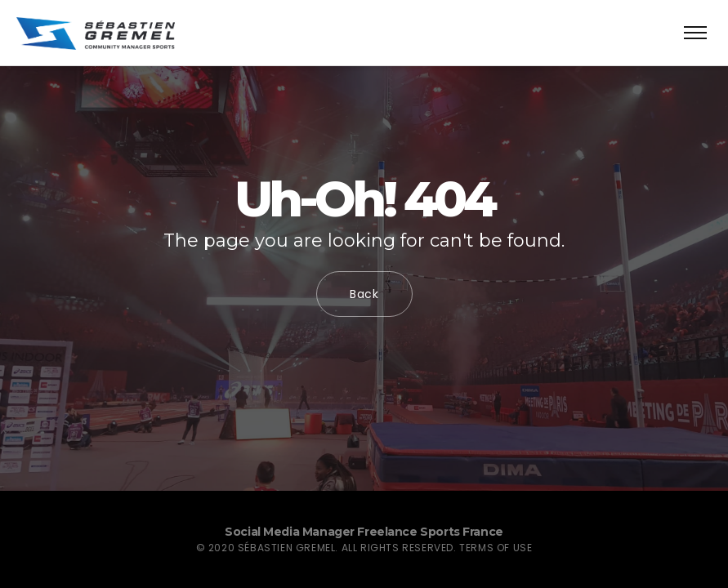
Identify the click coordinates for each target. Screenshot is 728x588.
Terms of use (496, 548)
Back (364, 294)
